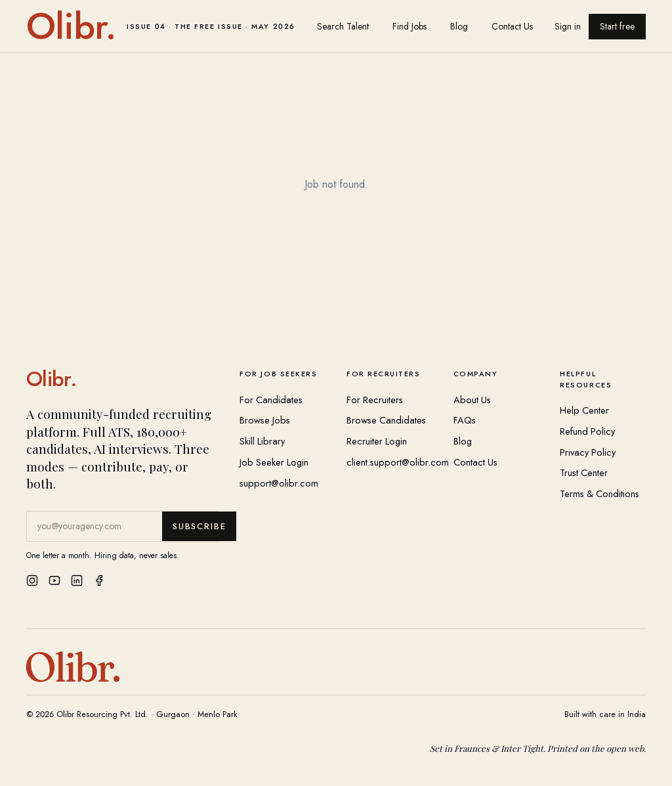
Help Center (584, 410)
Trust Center (584, 472)
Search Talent (343, 26)
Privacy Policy (588, 452)
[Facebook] (99, 580)
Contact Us (512, 26)
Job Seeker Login (274, 462)
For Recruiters (375, 400)
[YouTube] (54, 580)
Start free (617, 26)
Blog (459, 26)
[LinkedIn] (77, 580)
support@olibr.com (279, 483)
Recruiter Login (377, 441)
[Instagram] (32, 580)
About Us (472, 400)
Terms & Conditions (599, 493)
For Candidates (271, 400)
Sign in (568, 26)
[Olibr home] (161, 26)
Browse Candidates (386, 420)
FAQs (465, 420)
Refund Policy (587, 431)
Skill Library (262, 441)
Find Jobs (409, 26)
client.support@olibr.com (398, 462)
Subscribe (199, 526)
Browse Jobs (265, 420)
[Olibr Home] (122, 379)
